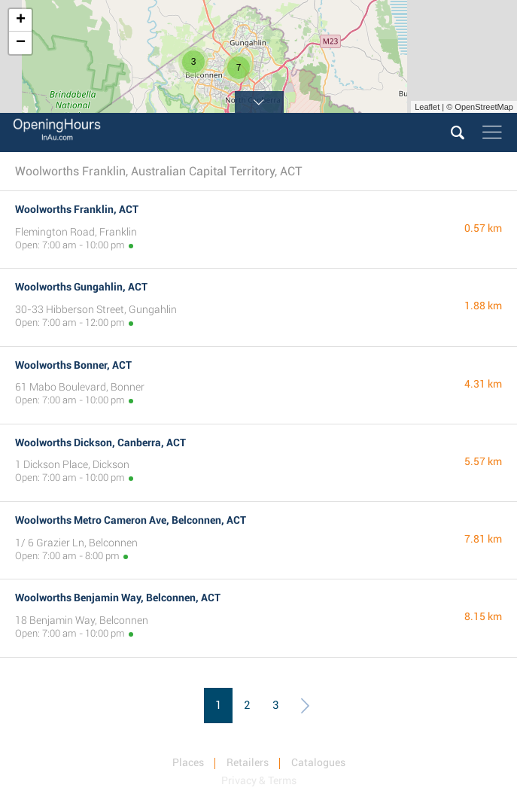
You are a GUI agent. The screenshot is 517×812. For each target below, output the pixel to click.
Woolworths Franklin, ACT (77, 209)
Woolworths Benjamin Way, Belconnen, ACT (118, 598)
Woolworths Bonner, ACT (73, 365)
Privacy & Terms (259, 780)
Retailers (248, 762)
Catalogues (318, 762)
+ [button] (21, 20)
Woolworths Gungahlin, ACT (81, 287)
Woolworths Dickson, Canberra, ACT (100, 442)
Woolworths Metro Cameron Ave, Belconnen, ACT (131, 520)
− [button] (21, 43)
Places (188, 762)
